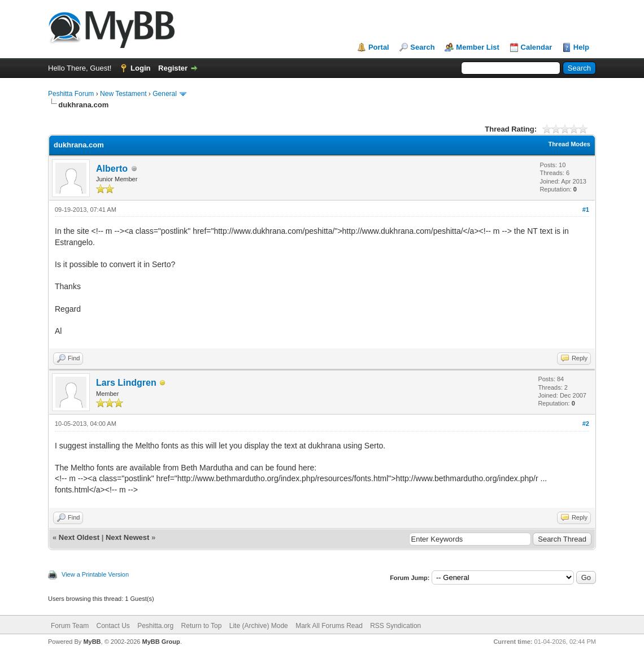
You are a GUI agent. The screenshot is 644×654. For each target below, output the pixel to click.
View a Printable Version (95, 574)
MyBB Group (161, 642)
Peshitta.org (155, 626)
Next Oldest (79, 537)
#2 (586, 424)
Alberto (112, 169)
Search (422, 47)
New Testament (123, 94)
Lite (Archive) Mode (259, 626)
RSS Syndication (395, 626)
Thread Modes (569, 144)
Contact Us (113, 626)
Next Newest (127, 537)
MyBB (92, 642)
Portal (379, 47)
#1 (586, 210)
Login (140, 68)
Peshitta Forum (71, 94)
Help (581, 47)
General (165, 94)
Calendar (537, 47)
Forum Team (70, 626)
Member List (478, 47)
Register (173, 68)
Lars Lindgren (126, 383)
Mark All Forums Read (329, 626)
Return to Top (202, 626)
